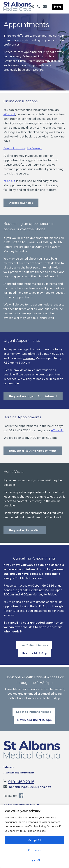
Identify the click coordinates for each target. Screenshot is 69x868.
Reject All (35, 860)
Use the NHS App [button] (34, 660)
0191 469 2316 (21, 791)
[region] (34, 836)
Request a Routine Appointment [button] (33, 454)
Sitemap (9, 777)
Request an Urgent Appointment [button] (33, 399)
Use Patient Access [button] (34, 652)
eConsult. (57, 434)
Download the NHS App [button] (34, 730)
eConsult (9, 117)
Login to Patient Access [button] (34, 721)
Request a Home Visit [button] (25, 533)
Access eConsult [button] (21, 206)
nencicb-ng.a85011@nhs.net (24, 596)
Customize (35, 850)
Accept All (34, 840)
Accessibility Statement (19, 782)
